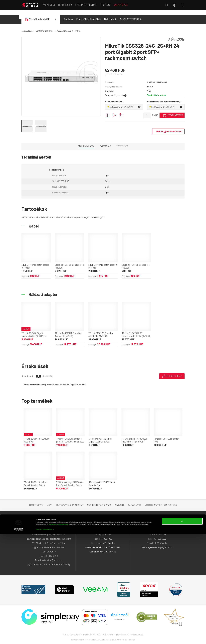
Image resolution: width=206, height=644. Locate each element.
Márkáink (120, 501)
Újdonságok (110, 15)
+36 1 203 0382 (57, 543)
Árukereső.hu (120, 615)
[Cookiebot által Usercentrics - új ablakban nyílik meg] (19, 639)
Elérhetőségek (68, 5)
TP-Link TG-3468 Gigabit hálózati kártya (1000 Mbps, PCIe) (34, 332)
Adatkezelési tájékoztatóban (59, 634)
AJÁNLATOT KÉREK (130, 15)
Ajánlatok (68, 15)
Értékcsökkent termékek (89, 15)
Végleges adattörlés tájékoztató (161, 501)
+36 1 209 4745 (105, 530)
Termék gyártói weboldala (168, 127)
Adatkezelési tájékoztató (99, 501)
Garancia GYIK (134, 501)
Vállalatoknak (123, 5)
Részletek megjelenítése (44, 639)
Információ (108, 5)
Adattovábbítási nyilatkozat (69, 501)
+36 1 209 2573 (49, 547)
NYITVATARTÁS (51, 5)
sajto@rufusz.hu (166, 543)
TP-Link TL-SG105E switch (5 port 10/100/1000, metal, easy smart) (70, 437)
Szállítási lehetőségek (88, 5)
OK (182, 631)
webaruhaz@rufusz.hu (52, 556)
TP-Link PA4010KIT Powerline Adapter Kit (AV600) (68, 330)
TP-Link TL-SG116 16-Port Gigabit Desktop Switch (35, 479)
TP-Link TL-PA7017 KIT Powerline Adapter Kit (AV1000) (136, 330)
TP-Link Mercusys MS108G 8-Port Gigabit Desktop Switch (70, 479)
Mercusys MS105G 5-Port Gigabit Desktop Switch (100, 436)
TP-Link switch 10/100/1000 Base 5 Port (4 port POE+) (134, 436)
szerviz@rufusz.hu (106, 539)
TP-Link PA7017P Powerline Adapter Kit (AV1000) (101, 330)
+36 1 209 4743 (159, 530)
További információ (156, 91)
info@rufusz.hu (161, 539)
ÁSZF (50, 501)
